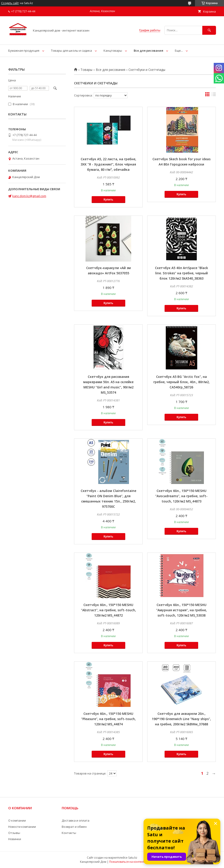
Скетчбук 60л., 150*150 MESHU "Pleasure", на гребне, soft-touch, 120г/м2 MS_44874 (108, 719)
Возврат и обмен (74, 827)
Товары (86, 70)
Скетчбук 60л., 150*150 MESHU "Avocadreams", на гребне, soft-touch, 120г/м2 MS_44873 (181, 496)
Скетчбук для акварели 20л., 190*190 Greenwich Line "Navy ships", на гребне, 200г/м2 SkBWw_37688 (181, 719)
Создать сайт (10, 3)
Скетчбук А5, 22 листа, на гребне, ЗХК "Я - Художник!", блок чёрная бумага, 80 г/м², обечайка (108, 164)
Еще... (179, 51)
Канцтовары (113, 51)
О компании (17, 820)
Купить (108, 200)
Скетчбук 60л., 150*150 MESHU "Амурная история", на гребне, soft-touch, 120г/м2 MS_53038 (181, 610)
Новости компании (22, 827)
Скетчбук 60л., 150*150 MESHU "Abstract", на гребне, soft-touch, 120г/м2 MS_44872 (108, 610)
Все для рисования (148, 51)
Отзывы (14, 833)
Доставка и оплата (76, 820)
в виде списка (214, 95)
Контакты (69, 833)
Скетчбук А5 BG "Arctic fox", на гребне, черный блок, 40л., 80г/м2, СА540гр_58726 (181, 382)
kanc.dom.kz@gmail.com (29, 196)
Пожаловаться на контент (127, 862)
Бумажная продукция (24, 51)
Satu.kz (133, 858)
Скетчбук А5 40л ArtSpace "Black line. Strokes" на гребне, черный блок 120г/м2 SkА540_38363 (181, 273)
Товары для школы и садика (71, 51)
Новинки (15, 839)
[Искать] (209, 30)
